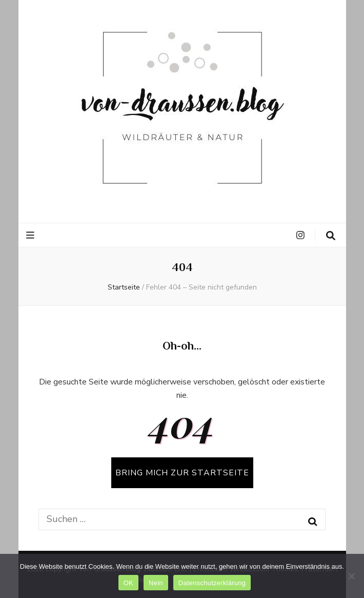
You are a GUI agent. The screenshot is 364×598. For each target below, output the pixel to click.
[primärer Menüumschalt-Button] (32, 235)
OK (128, 583)
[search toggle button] (331, 236)
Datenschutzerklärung (212, 583)
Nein (156, 583)
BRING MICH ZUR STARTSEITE (182, 473)
